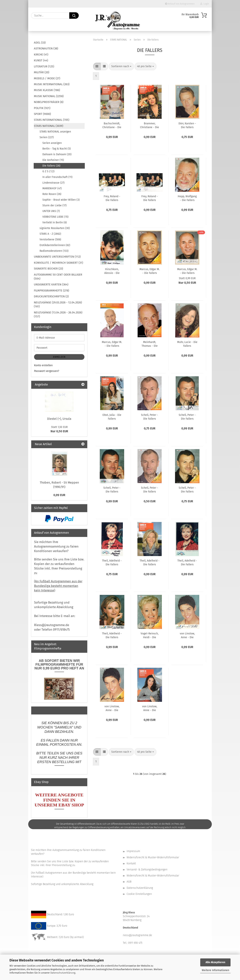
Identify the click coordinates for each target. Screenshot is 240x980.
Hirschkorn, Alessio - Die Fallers (112, 271)
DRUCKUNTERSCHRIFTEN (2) (51, 296)
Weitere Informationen (215, 970)
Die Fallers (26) (51, 166)
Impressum (133, 851)
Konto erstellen (43, 365)
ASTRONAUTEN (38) (46, 48)
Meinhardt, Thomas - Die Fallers (150, 344)
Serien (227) (47, 137)
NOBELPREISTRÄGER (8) (49, 102)
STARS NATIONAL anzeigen (55, 132)
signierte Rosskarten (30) (55, 228)
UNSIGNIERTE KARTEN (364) (51, 284)
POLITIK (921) (42, 108)
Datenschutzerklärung (63, 973)
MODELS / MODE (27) (47, 78)
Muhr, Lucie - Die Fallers (187, 344)
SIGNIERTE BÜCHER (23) (48, 269)
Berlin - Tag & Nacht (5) (57, 149)
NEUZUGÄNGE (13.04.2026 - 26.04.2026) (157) (58, 314)
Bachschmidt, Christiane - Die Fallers (112, 125)
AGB (129, 882)
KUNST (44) (41, 60)
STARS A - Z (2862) (50, 234)
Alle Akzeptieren (215, 962)
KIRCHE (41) (41, 55)
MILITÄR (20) (42, 72)
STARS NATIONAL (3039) (49, 126)
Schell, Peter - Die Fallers (150, 417)
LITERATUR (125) (44, 66)
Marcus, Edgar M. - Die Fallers (150, 271)
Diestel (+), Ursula (59, 419)
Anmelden (59, 357)
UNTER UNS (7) (51, 211)
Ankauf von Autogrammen (180, 4)
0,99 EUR (59, 495)
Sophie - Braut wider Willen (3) (61, 200)
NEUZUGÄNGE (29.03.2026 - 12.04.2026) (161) (58, 304)
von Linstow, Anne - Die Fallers (187, 635)
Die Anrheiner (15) (53, 160)
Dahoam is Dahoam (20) (57, 154)
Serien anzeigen (52, 143)
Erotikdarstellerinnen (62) (55, 245)
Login (205, 4)
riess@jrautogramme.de (137, 935)
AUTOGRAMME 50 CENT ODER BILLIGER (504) (58, 277)
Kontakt (131, 864)
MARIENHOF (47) (52, 188)
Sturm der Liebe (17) (55, 205)
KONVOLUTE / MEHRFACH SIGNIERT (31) (58, 263)
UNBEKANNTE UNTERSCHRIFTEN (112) (57, 257)
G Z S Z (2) (48, 171)
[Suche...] (74, 16)
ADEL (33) (40, 43)
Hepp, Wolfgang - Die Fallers (187, 198)
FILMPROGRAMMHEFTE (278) (51, 291)
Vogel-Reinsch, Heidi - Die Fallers (150, 635)
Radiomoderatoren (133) (54, 251)
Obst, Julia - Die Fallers (112, 417)
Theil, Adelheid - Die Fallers (112, 562)
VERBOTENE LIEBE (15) (55, 217)
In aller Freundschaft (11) (57, 177)
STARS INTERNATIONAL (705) (52, 120)
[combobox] (121, 66)
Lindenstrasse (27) (53, 183)
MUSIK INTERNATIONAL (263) (52, 84)
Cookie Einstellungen (139, 894)
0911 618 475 (135, 943)
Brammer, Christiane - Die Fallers (150, 125)
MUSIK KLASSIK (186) (47, 90)
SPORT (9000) (42, 114)
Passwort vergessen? (47, 371)
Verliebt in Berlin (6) (55, 222)
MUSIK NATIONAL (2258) (49, 96)
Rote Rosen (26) (52, 194)
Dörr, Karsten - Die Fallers (187, 125)
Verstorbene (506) (50, 240)
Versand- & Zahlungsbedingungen (147, 870)
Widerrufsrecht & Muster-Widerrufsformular (153, 857)
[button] (97, 66)
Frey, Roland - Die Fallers (112, 198)
